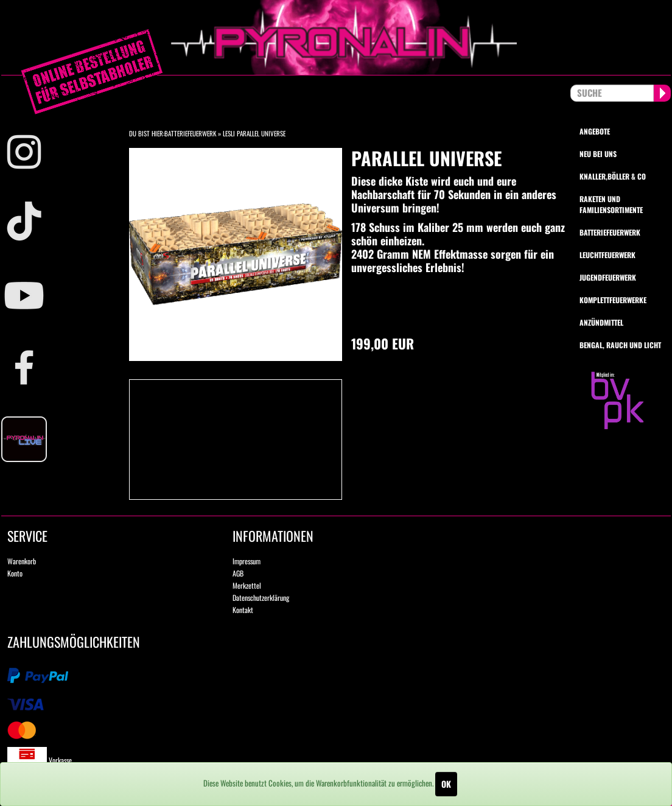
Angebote (595, 131)
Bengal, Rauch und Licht (620, 345)
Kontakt (243, 610)
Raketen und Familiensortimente (611, 204)
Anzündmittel (601, 322)
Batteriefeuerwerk (190, 133)
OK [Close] (446, 784)
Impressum (247, 561)
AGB (238, 573)
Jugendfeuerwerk (608, 277)
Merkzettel (247, 585)
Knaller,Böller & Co (613, 176)
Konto (15, 573)
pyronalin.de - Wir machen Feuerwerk (336, 37)
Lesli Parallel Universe (254, 133)
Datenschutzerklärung (261, 597)
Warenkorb (22, 561)
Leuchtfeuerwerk (607, 255)
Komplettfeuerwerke (613, 300)
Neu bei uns (598, 154)
